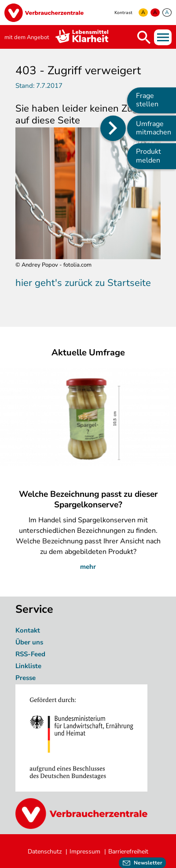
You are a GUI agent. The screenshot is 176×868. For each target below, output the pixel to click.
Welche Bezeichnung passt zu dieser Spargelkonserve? (88, 499)
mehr (88, 567)
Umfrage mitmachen (154, 128)
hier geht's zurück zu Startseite (83, 283)
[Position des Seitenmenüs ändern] (113, 128)
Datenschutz (45, 852)
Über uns (30, 642)
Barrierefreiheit (128, 852)
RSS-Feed (30, 654)
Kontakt (28, 630)
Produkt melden (148, 156)
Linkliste (28, 666)
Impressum (85, 852)
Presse (26, 678)
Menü (163, 37)
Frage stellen (147, 100)
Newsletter (148, 863)
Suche (144, 37)
